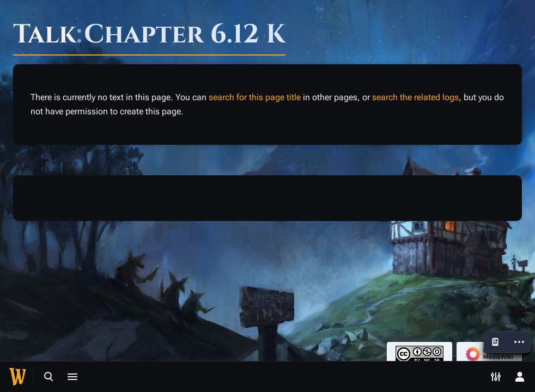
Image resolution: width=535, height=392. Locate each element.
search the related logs (415, 97)
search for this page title (255, 97)
